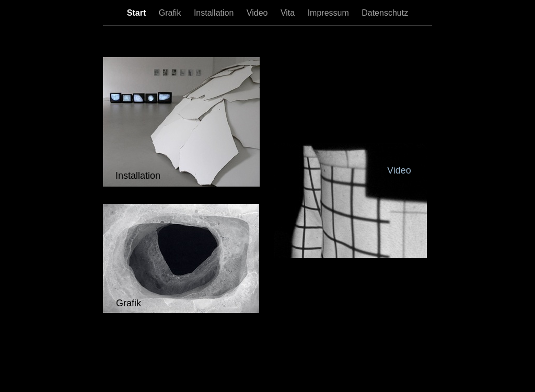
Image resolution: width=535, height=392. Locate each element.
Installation (215, 13)
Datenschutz (385, 13)
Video (258, 13)
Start (138, 13)
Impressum (330, 13)
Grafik (171, 13)
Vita (289, 13)
